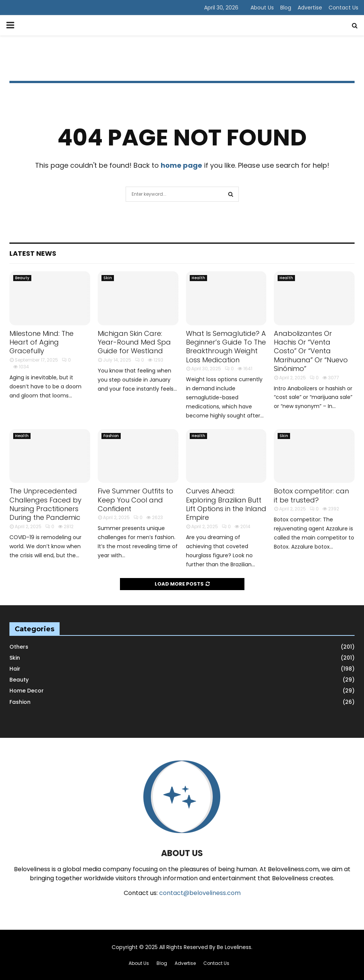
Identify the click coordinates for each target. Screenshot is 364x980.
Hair (15, 669)
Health (198, 278)
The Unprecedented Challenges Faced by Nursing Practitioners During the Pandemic (45, 504)
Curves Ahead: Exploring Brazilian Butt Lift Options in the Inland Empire (226, 504)
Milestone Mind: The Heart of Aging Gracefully (41, 342)
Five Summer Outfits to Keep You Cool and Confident (135, 500)
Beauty (22, 278)
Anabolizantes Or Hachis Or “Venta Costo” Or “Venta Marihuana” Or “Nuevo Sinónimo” (311, 351)
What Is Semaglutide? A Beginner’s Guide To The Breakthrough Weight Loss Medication (226, 347)
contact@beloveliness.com (200, 893)
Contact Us (343, 8)
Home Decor (27, 691)
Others (19, 647)
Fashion (111, 436)
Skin (108, 278)
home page (181, 165)
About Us (262, 8)
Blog (286, 8)
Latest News (33, 253)
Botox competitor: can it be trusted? (311, 495)
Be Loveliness (234, 947)
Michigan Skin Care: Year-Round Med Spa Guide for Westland (134, 342)
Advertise (310, 8)
